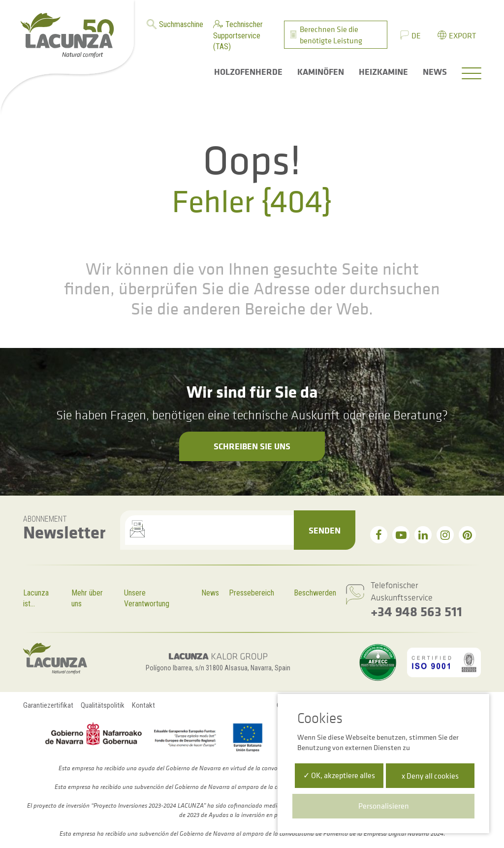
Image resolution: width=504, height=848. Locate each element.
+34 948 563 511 (416, 611)
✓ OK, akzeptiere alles (339, 775)
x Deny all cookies (430, 776)
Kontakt (143, 705)
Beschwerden (315, 593)
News (210, 593)
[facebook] (379, 535)
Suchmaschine (181, 24)
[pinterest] (467, 535)
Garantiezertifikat (48, 705)
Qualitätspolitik (103, 705)
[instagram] (445, 535)
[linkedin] (423, 535)
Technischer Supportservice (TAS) (238, 35)
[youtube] (401, 535)
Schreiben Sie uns (252, 446)
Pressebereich (252, 593)
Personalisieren (384, 806)
